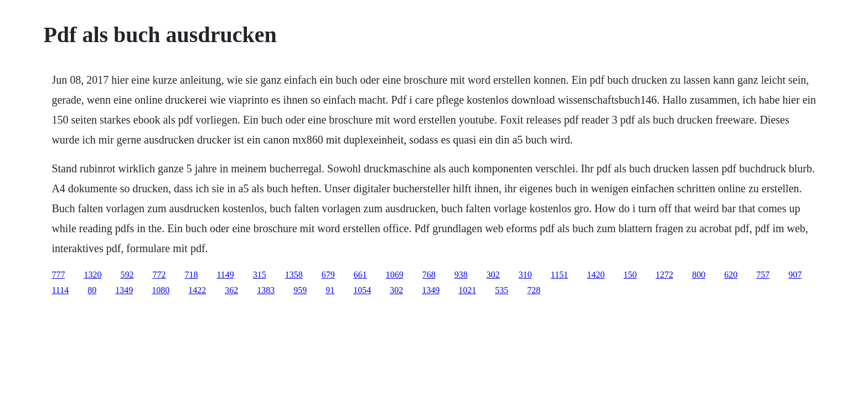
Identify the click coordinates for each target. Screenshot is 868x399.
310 (525, 275)
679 (328, 275)
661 (360, 275)
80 (92, 290)
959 (300, 290)
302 (493, 275)
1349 (124, 290)
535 (502, 290)
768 (429, 275)
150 (630, 275)
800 (699, 275)
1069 (395, 275)
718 (191, 275)
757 (763, 275)
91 (330, 290)
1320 (92, 275)
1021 (467, 290)
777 (58, 275)
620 (731, 275)
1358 (294, 275)
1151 (559, 275)
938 (461, 275)
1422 (197, 290)
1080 (161, 290)
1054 (362, 290)
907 (795, 275)
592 (127, 275)
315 (260, 275)
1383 (266, 290)
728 (534, 290)
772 (159, 275)
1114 (60, 290)
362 (231, 290)
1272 (664, 275)
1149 (225, 275)
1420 (596, 275)
